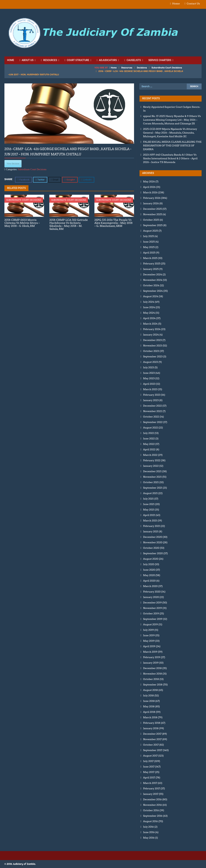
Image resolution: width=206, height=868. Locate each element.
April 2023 (149, 384)
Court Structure (77, 60)
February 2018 (152, 723)
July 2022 (148, 433)
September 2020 (153, 553)
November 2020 (153, 542)
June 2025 (149, 242)
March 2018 (150, 717)
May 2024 (149, 313)
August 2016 (150, 821)
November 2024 (153, 280)
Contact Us (193, 4)
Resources (49, 60)
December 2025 (152, 209)
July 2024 (149, 302)
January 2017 (151, 794)
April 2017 (149, 778)
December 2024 (153, 274)
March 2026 (150, 192)
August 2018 (150, 690)
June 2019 (149, 635)
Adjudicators (107, 60)
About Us (26, 60)
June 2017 (149, 767)
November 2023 (153, 346)
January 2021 (151, 531)
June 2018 (149, 701)
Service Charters (160, 60)
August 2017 (150, 756)
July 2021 (148, 499)
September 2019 (153, 619)
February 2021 (151, 526)
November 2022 (153, 411)
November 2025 (153, 214)
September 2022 (153, 422)
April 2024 (149, 318)
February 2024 (152, 329)
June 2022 (149, 438)
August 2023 (150, 362)
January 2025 (151, 269)
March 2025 (150, 258)
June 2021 (149, 504)
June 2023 (149, 373)
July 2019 (148, 630)
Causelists (133, 60)
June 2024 (149, 307)
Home (176, 4)
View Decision (13, 164)
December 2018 (152, 668)
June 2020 (149, 570)
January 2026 (151, 203)
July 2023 (148, 367)
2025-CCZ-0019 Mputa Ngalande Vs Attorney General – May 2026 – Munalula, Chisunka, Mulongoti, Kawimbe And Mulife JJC (170, 133)
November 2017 (152, 739)
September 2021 (153, 488)
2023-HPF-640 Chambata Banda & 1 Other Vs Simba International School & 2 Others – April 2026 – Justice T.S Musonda (170, 158)
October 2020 (151, 548)
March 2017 (150, 783)
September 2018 (153, 685)
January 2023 (151, 400)
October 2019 (151, 613)
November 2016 (152, 805)
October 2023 (151, 351)
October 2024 (151, 285)
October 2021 (151, 482)
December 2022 (152, 406)
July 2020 (149, 564)
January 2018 (151, 728)
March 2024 (150, 324)
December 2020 (153, 537)
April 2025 (149, 253)
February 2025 (152, 264)
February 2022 (152, 460)
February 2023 (152, 395)
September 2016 (153, 816)
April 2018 (149, 712)
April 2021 (149, 515)
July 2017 (148, 761)
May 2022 (149, 444)
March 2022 (150, 455)
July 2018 (148, 695)
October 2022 (151, 417)
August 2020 (151, 559)
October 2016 (151, 810)
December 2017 (152, 734)
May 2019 (149, 641)
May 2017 (149, 772)
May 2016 (149, 838)
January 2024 (151, 335)
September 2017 (153, 750)
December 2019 (152, 603)
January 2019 (151, 663)
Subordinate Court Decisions (167, 68)
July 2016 (148, 827)
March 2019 (150, 652)
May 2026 (149, 182)
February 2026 (152, 198)
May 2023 (149, 378)
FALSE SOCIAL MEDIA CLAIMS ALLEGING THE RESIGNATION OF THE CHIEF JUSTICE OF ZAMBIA (172, 146)
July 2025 (148, 236)
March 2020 (150, 586)
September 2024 (153, 291)
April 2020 (149, 581)
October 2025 (151, 220)
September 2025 (153, 225)
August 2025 (150, 231)
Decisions (142, 68)
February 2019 (152, 657)
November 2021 (152, 477)
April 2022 (149, 449)
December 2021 (152, 471)
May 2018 (149, 706)
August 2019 (150, 624)
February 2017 (151, 788)
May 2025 (149, 247)
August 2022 (150, 428)
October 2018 (151, 679)
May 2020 (149, 575)
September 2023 (153, 356)
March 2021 (150, 521)
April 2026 (149, 187)
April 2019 (149, 646)
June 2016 (149, 832)
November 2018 (152, 674)
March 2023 (150, 389)
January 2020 (151, 597)
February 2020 (152, 592)
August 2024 (151, 296)
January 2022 (151, 466)
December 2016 (152, 799)
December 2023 (152, 340)
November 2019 (152, 608)
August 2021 (150, 493)
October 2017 (151, 745)
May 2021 (149, 510)
